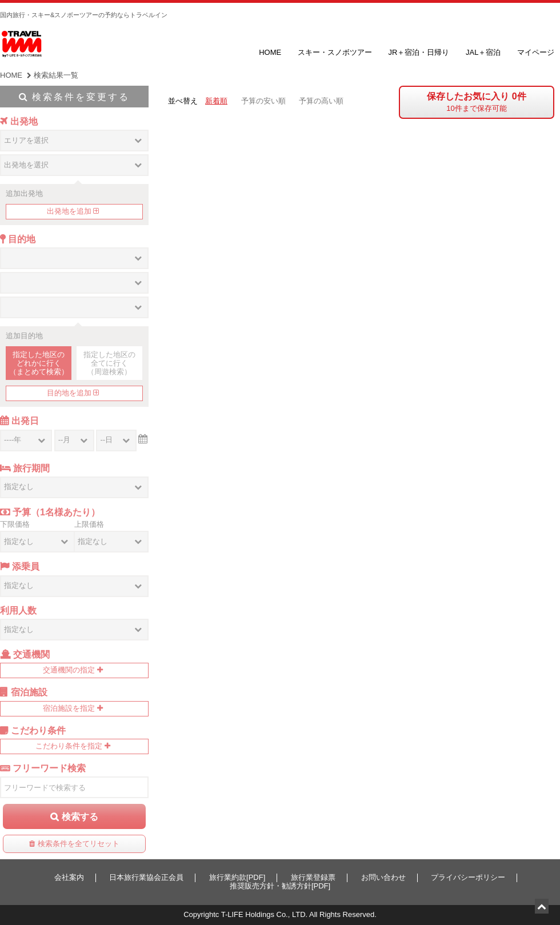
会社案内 (69, 877)
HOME (270, 52)
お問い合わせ (383, 877)
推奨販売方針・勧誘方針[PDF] (280, 886)
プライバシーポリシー (468, 877)
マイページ (536, 52)
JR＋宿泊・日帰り (419, 52)
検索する (80, 817)
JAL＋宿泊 (483, 52)
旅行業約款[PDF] (237, 877)
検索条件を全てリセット (79, 844)
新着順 (216, 101)
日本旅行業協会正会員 (146, 877)
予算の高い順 (321, 101)
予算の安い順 (263, 101)
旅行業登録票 (313, 877)
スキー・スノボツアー (335, 52)
